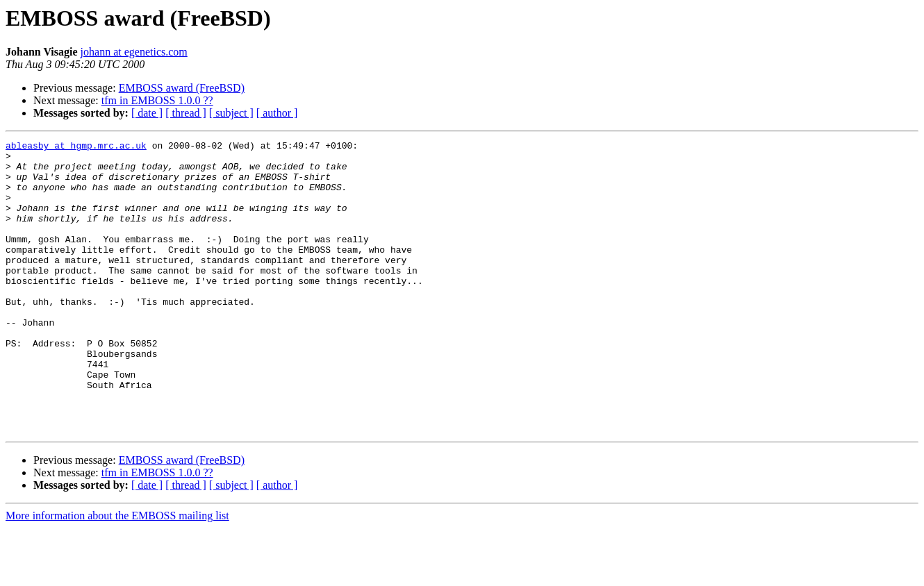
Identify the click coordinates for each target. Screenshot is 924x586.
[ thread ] (186, 113)
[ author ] (277, 113)
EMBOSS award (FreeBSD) (182, 88)
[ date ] (147, 113)
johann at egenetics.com (134, 52)
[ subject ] (231, 113)
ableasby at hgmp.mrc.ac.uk (76, 147)
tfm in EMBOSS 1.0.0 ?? (157, 100)
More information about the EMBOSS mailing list (117, 574)
